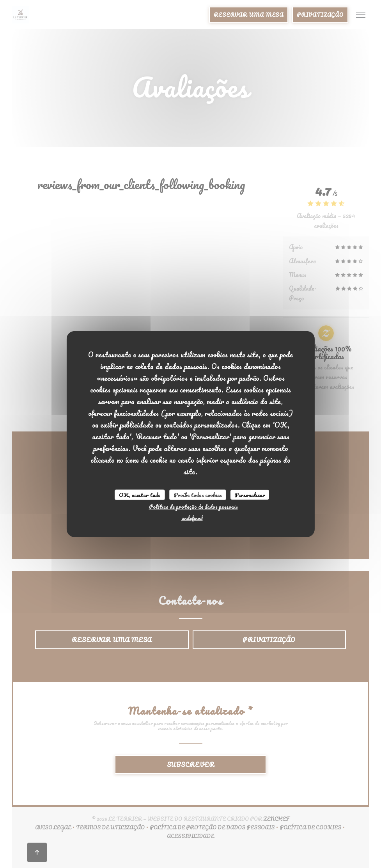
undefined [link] (192, 518)
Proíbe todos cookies (198, 494)
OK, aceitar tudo (140, 494)
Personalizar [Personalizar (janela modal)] (250, 494)
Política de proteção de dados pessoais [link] (193, 507)
